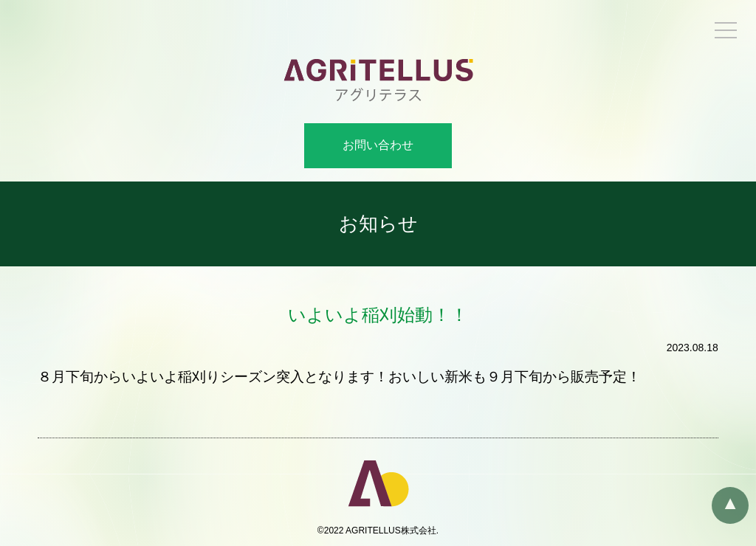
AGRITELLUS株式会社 (391, 531)
